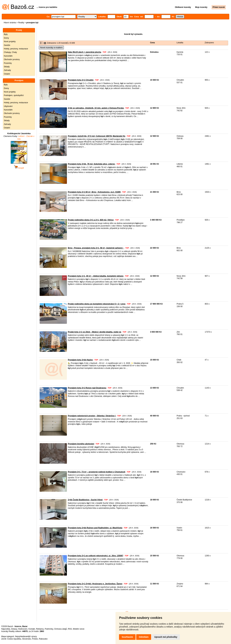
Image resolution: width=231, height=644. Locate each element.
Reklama (40, 629)
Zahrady (7, 70)
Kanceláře (8, 56)
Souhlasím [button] (127, 637)
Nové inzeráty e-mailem (51, 48)
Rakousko (43, 639)
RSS (70, 629)
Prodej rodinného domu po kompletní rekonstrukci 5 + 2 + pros (97, 304)
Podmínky (49, 629)
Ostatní (7, 74)
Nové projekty (10, 42)
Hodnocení (23, 629)
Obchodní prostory (12, 59)
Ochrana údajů (61, 629)
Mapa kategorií (8, 636)
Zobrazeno (209, 43)
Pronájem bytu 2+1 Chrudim (81, 80)
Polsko (35, 639)
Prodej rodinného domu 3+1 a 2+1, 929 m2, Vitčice (91, 220)
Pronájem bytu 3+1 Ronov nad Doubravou (87, 388)
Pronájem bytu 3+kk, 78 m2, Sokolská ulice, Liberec (91, 164)
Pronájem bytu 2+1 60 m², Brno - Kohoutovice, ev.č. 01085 (94, 192)
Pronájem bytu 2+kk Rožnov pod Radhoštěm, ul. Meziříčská (95, 528)
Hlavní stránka (10, 23)
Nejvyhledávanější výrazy (26, 636)
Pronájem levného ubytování (81, 444)
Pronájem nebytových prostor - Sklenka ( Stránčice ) (92, 416)
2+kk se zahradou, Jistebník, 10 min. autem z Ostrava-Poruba (96, 108)
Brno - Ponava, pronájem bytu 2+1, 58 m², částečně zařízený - (96, 248)
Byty (6, 34)
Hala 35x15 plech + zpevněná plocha (84, 52)
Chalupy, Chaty (10, 52)
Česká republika (14, 639)
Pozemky (8, 63)
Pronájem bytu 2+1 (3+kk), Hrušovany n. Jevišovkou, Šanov (95, 584)
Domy (6, 38)
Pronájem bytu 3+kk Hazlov (80, 360)
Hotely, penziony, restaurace (16, 49)
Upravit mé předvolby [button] (166, 637)
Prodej (19, 30)
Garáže (7, 45)
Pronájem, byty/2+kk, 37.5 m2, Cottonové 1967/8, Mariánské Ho (97, 136)
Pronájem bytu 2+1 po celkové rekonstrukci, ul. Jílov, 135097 (96, 556)
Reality (21, 23)
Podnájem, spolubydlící (14, 95)
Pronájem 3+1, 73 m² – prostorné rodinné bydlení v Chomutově (97, 472)
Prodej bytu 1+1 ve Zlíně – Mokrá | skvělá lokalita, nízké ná (94, 332)
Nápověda (6, 629)
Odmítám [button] (144, 637)
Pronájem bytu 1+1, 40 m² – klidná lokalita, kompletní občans (96, 276)
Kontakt (32, 629)
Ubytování (8, 106)
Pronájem (19, 80)
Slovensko (27, 639)
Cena (152, 43)
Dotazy (14, 629)
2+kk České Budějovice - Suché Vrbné (85, 500)
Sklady (7, 67)
